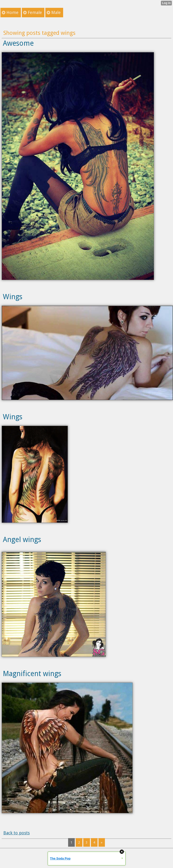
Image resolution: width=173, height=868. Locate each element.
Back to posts (16, 833)
